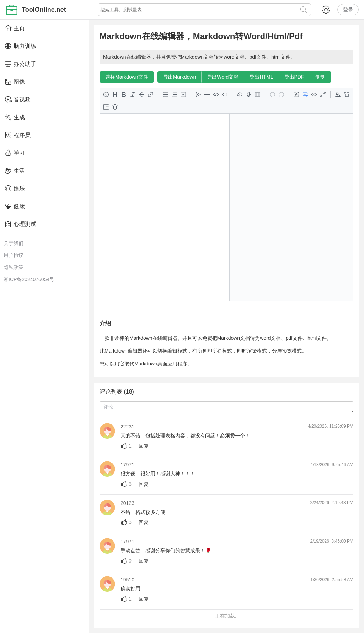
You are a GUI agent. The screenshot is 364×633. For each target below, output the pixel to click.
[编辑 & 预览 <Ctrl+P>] (305, 94)
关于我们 (14, 243)
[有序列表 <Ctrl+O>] (174, 94)
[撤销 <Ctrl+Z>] (272, 94)
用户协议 (14, 255)
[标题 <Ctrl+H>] (115, 94)
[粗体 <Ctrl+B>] (124, 94)
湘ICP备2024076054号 (29, 279)
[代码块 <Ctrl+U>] (216, 94)
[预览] (314, 94)
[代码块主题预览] (338, 94)
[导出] (106, 107)
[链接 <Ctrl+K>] (151, 94)
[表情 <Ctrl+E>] (106, 94)
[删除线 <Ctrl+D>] (142, 94)
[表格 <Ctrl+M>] (258, 94)
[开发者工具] (115, 107)
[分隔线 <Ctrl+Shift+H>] (207, 94)
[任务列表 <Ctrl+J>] (183, 94)
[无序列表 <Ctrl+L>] (165, 94)
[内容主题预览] (347, 94)
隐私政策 (14, 267)
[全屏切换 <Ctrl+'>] (323, 94)
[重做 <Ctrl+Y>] (281, 94)
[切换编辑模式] (296, 94)
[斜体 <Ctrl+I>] (133, 94)
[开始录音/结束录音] (249, 94)
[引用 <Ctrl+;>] (198, 94)
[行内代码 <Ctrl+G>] (225, 94)
